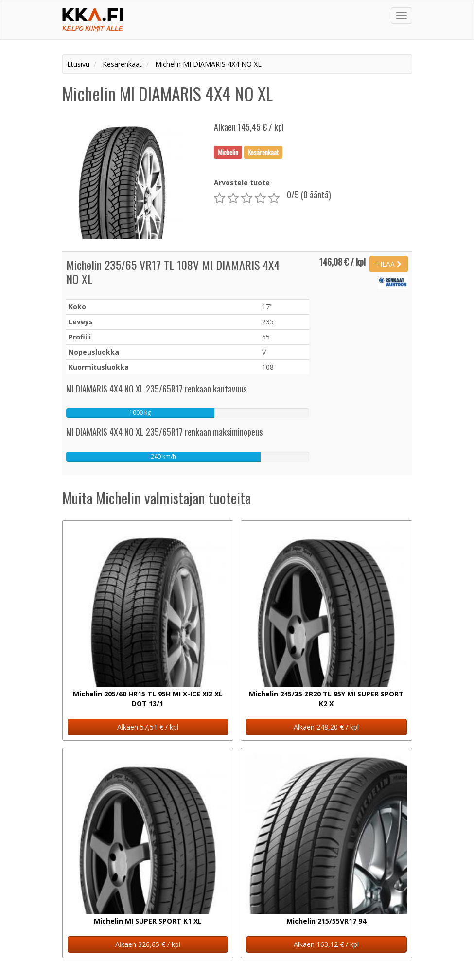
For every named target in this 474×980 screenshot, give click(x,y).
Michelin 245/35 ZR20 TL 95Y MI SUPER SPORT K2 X (326, 699)
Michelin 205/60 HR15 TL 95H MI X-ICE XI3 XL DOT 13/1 (148, 699)
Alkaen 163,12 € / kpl (326, 944)
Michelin (228, 152)
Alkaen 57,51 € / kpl (148, 727)
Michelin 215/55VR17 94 (326, 921)
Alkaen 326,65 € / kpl (148, 944)
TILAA (389, 264)
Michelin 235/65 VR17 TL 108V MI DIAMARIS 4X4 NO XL (173, 272)
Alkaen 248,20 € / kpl (326, 727)
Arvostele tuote (242, 183)
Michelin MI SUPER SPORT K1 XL (148, 921)
